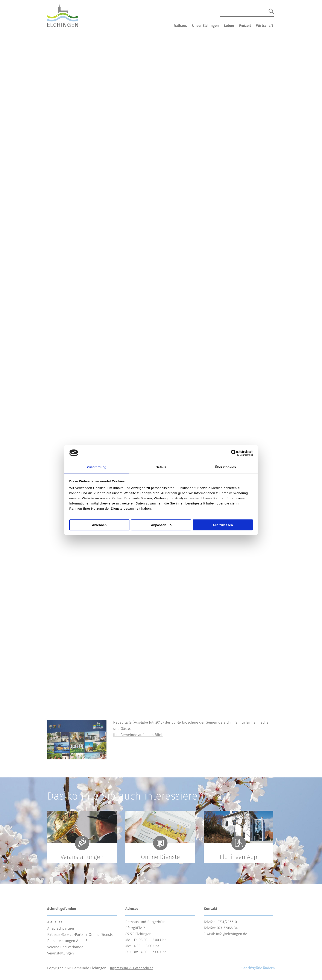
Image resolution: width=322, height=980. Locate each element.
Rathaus (180, 26)
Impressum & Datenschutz (131, 968)
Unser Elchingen (205, 26)
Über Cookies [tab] (225, 467)
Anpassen (161, 525)
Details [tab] (161, 467)
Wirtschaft (265, 26)
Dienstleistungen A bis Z (67, 941)
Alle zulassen (223, 525)
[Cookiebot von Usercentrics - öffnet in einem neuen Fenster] (234, 453)
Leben (229, 26)
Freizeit (245, 26)
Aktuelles (55, 922)
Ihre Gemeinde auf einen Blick (138, 735)
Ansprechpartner (61, 928)
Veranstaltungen (61, 953)
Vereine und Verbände (65, 947)
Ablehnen (99, 525)
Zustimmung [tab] (97, 467)
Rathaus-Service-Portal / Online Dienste (80, 935)
